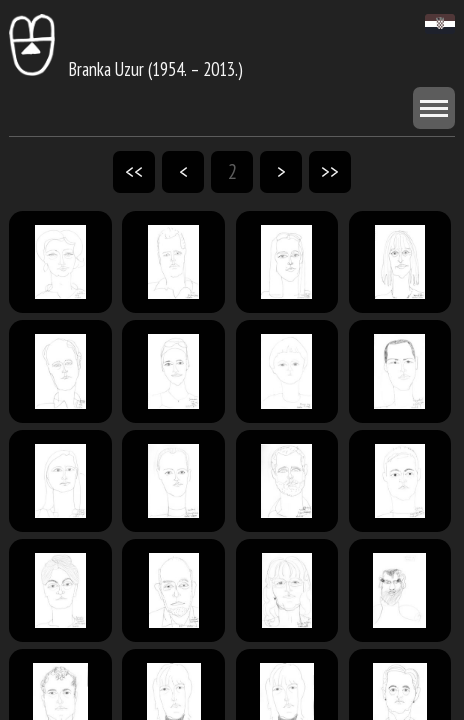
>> (330, 171)
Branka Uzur (76, 69)
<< (134, 171)
